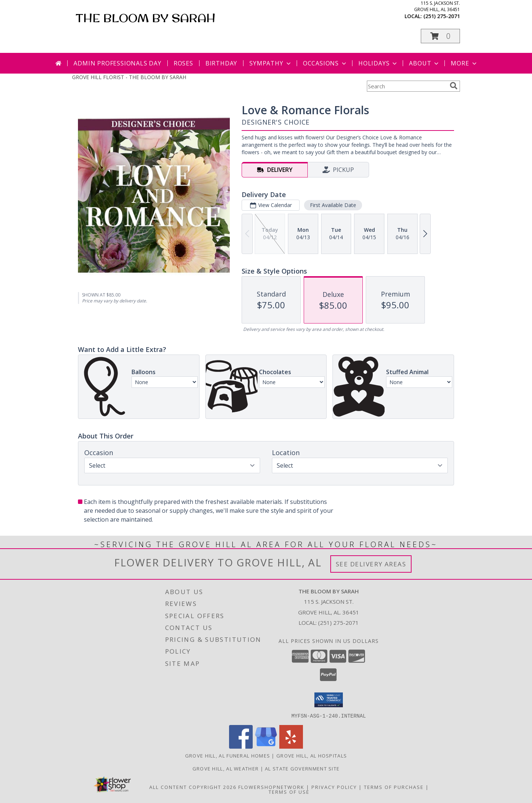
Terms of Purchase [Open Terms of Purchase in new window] (394, 787)
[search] (454, 86)
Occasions (325, 63)
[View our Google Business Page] (266, 746)
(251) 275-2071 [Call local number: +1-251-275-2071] (442, 16)
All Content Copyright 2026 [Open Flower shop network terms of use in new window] (193, 787)
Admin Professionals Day (117, 63)
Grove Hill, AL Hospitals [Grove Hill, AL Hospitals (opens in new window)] (312, 755)
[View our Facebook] (241, 746)
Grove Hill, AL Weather (226, 768)
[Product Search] (407, 86)
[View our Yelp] (291, 746)
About (424, 63)
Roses (183, 63)
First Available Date (333, 205)
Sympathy (271, 63)
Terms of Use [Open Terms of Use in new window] (289, 792)
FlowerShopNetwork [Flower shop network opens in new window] (271, 787)
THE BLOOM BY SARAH (146, 18)
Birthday (221, 63)
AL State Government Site (302, 768)
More (464, 63)
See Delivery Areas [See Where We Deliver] (371, 564)
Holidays (378, 63)
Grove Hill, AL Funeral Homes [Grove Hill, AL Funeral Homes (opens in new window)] (228, 755)
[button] (440, 36)
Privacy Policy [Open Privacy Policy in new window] (334, 787)
